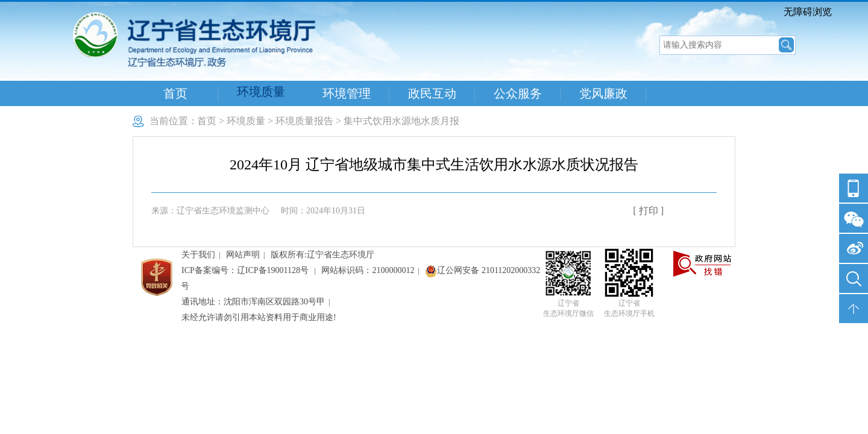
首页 (175, 93)
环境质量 (261, 92)
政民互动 (432, 93)
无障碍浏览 (808, 12)
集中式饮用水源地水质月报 (401, 121)
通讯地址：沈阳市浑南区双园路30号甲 (253, 302)
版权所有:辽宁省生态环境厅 (322, 255)
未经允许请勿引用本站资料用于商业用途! (259, 317)
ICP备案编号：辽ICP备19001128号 (246, 270)
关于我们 (198, 255)
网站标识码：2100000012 (368, 270)
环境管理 (347, 93)
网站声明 (243, 255)
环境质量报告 (304, 121)
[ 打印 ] (648, 211)
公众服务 (518, 93)
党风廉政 (603, 93)
